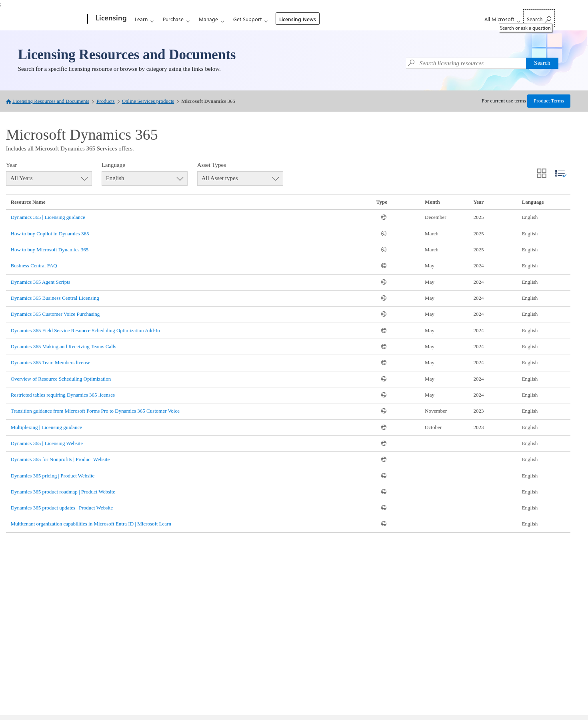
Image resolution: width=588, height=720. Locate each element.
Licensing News (298, 19)
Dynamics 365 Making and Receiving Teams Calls (64, 346)
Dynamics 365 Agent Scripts (41, 282)
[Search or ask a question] (539, 18)
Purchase (173, 19)
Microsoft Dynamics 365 (208, 101)
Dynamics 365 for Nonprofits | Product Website (60, 459)
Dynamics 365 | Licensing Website (47, 443)
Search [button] (542, 63)
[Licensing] (110, 19)
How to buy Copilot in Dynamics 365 (50, 234)
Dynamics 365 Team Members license (51, 362)
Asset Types (212, 165)
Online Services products (148, 101)
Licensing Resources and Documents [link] (127, 55)
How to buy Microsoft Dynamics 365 (50, 250)
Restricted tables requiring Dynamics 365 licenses (63, 395)
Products (106, 101)
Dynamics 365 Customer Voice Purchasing (55, 314)
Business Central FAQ (34, 266)
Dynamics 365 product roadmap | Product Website (63, 492)
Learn (141, 19)
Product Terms (549, 101)
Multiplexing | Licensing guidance (46, 427)
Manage (208, 19)
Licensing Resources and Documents (51, 101)
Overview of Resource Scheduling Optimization (61, 379)
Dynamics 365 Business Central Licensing (55, 298)
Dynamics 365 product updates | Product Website (62, 508)
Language (113, 165)
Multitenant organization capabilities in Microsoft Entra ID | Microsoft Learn (91, 524)
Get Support (247, 19)
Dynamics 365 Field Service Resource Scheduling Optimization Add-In (85, 330)
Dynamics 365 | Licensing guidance (48, 217)
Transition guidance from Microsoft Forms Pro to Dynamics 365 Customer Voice (95, 411)
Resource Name (28, 202)
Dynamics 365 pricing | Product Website (53, 476)
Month (432, 202)
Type (382, 202)
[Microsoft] (57, 19)
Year (12, 165)
